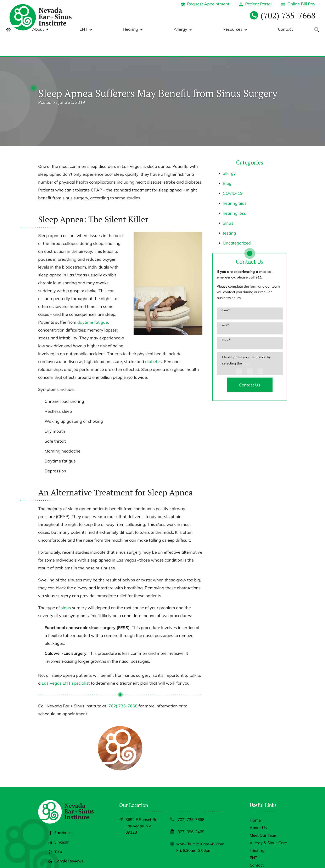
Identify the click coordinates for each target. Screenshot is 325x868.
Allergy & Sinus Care (268, 822)
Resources (247, 29)
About (116, 29)
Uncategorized (237, 222)
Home (255, 799)
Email (225, 304)
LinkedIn (59, 821)
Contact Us (250, 364)
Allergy (211, 29)
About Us (258, 807)
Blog (227, 163)
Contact (284, 29)
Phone (225, 319)
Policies (241, 858)
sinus (66, 587)
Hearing (177, 29)
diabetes (153, 341)
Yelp (55, 831)
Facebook (60, 812)
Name (225, 289)
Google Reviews (66, 840)
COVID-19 (233, 173)
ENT (146, 29)
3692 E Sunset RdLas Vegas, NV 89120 (141, 805)
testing (229, 212)
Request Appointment (205, 4)
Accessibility (260, 858)
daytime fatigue (92, 301)
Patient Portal (255, 4)
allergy (229, 153)
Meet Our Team (264, 815)
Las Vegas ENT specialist (66, 662)
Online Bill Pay (298, 4)
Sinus (228, 202)
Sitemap (280, 858)
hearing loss (234, 192)
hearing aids (235, 182)
